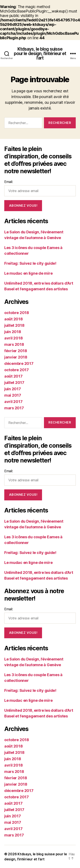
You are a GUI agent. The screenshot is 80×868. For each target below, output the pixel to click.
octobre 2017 (17, 370)
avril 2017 (13, 402)
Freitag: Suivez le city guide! (30, 263)
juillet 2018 (14, 325)
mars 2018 (14, 344)
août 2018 (14, 319)
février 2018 (16, 351)
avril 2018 (13, 338)
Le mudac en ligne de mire (28, 273)
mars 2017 (14, 408)
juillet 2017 (14, 383)
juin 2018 (13, 332)
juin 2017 (13, 389)
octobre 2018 (17, 313)
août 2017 (13, 376)
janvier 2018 (16, 357)
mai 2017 (13, 395)
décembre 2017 (19, 363)
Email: (9, 182)
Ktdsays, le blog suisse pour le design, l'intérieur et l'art (40, 53)
